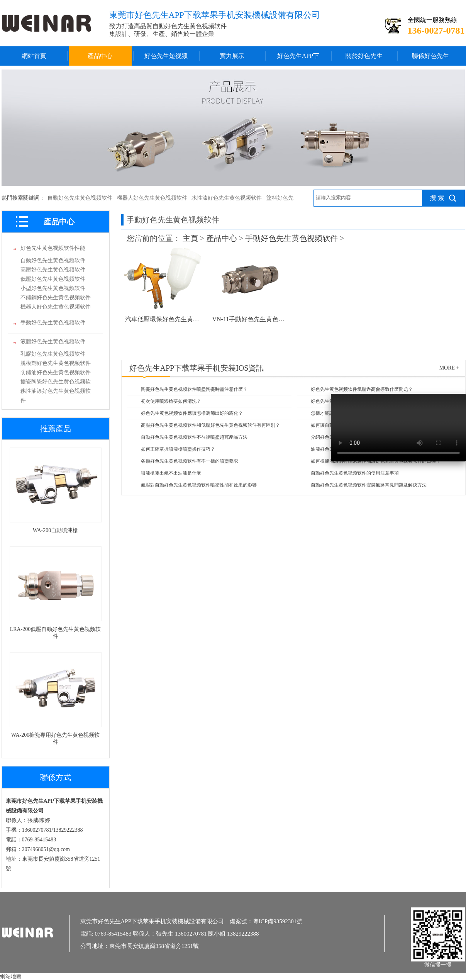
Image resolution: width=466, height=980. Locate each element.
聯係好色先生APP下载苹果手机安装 (430, 59)
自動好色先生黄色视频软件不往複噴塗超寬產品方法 (194, 437)
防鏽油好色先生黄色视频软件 (56, 372)
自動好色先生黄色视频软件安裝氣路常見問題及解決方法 (369, 485)
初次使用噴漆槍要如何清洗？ (171, 401)
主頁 (190, 238)
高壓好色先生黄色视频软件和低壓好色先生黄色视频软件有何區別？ (210, 425)
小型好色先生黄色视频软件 (53, 288)
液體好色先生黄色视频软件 (53, 342)
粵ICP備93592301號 (278, 921)
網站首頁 (34, 56)
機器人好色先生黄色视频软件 (152, 198)
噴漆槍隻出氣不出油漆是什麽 (171, 473)
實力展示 (232, 56)
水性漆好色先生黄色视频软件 (227, 198)
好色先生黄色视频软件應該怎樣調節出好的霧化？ (192, 413)
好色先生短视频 (166, 56)
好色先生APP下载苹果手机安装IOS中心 (298, 59)
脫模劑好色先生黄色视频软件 (56, 363)
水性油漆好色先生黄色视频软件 (56, 392)
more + (449, 368)
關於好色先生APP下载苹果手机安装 (364, 59)
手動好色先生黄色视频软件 (53, 323)
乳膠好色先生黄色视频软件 (53, 354)
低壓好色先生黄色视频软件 (53, 279)
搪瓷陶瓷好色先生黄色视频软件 (56, 383)
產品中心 (100, 56)
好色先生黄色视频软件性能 (53, 248)
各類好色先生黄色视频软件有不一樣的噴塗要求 (190, 461)
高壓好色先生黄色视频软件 (53, 270)
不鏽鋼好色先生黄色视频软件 (56, 298)
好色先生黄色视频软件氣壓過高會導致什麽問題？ (362, 389)
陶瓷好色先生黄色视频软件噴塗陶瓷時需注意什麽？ (194, 389)
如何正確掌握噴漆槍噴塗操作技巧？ (178, 449)
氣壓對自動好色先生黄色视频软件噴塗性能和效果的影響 (199, 485)
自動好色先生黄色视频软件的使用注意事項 (355, 473)
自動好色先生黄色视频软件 (80, 198)
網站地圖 (11, 976)
